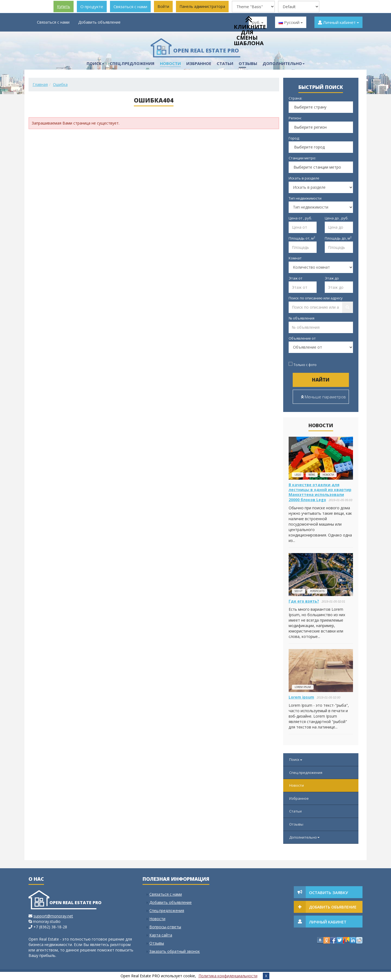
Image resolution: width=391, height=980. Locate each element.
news (312, 475)
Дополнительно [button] (284, 63)
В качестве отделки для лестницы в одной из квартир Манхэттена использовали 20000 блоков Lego (320, 492)
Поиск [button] (95, 63)
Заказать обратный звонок (175, 951)
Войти (163, 6)
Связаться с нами (130, 7)
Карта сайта (161, 935)
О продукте (92, 7)
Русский (291, 22)
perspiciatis (317, 591)
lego (298, 475)
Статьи (225, 63)
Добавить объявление (99, 22)
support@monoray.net (53, 916)
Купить (64, 6)
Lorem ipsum (303, 687)
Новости (170, 63)
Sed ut (299, 591)
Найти (321, 380)
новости (328, 475)
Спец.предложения (132, 63)
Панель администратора (202, 6)
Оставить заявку (329, 892)
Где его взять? (304, 601)
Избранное (199, 63)
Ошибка (60, 84)
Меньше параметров (324, 397)
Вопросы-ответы (165, 927)
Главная (40, 84)
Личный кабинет (338, 22)
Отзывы (296, 824)
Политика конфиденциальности (228, 976)
